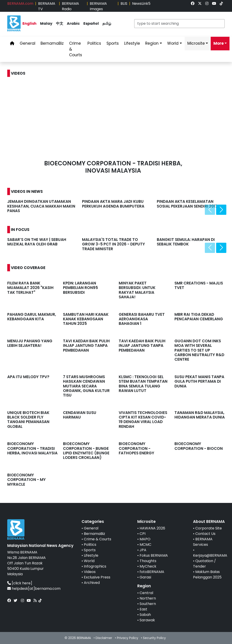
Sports (90, 550)
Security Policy (154, 638)
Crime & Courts (98, 539)
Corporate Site (209, 528)
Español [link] (91, 23)
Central (146, 593)
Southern (148, 604)
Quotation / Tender (204, 564)
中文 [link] (60, 23)
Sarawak (147, 620)
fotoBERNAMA (152, 572)
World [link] (173, 43)
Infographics (95, 566)
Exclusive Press (97, 577)
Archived (92, 583)
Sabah (145, 615)
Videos (90, 572)
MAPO (145, 539)
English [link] (29, 23)
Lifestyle (91, 555)
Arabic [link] (73, 23)
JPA (143, 550)
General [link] (28, 43)
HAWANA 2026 (152, 528)
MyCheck (148, 566)
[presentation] (210, 210)
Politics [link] (94, 43)
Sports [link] (113, 43)
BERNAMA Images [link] (98, 6)
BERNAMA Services (203, 542)
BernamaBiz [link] (52, 43)
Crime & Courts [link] (76, 49)
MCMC (145, 545)
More (219, 43)
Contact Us (205, 534)
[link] (193, 4)
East (143, 609)
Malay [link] (46, 23)
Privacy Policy (128, 638)
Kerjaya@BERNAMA (210, 555)
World (89, 561)
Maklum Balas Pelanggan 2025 (207, 574)
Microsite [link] (196, 43)
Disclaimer (104, 638)
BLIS (124, 4)
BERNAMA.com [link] (20, 4)
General (91, 528)
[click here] (22, 583)
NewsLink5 (141, 4)
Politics (90, 545)
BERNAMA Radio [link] (70, 6)
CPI (143, 534)
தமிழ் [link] (107, 23)
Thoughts (148, 561)
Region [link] (152, 43)
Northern (148, 598)
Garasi (145, 577)
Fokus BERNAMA (154, 555)
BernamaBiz (94, 534)
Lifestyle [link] (132, 43)
